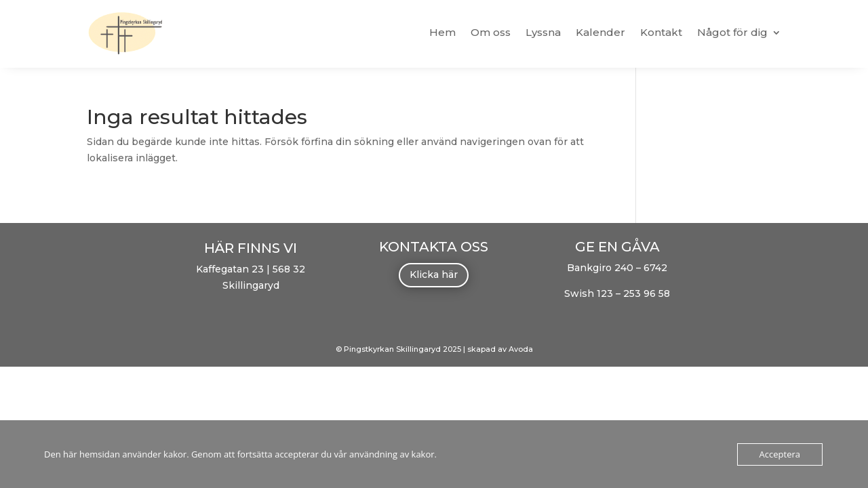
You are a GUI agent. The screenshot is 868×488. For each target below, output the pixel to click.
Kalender (600, 32)
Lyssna (543, 32)
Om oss (491, 32)
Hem (442, 32)
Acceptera (780, 454)
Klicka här (434, 274)
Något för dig (732, 32)
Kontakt (661, 32)
